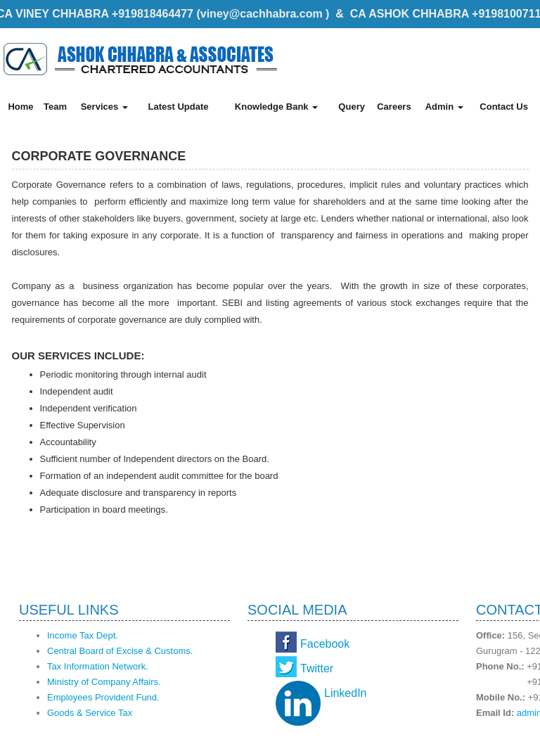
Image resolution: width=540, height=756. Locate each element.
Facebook (325, 644)
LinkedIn (346, 693)
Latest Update (178, 107)
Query (352, 107)
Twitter (317, 668)
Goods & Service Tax (90, 713)
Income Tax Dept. (83, 635)
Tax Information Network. (98, 666)
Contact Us (504, 107)
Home (20, 107)
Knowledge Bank (276, 107)
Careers (394, 107)
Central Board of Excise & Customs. (120, 651)
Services (104, 107)
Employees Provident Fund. (103, 697)
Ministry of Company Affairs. (104, 682)
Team (55, 107)
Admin (444, 107)
